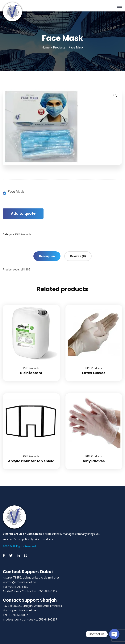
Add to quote (23, 213)
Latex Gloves (94, 373)
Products (59, 47)
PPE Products (23, 234)
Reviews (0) (78, 256)
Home (46, 47)
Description (47, 256)
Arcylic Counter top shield (31, 461)
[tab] (47, 256)
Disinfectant (31, 373)
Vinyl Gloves (94, 461)
